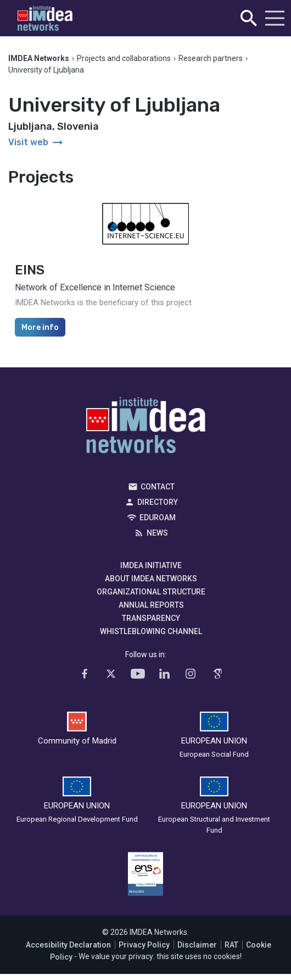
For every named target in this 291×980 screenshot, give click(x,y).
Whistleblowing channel (151, 631)
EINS (30, 270)
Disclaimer (197, 945)
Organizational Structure (151, 592)
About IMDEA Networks (151, 579)
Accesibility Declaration (68, 945)
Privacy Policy (144, 945)
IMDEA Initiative (151, 565)
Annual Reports (151, 605)
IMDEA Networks (146, 428)
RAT (231, 945)
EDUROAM (158, 517)
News (157, 533)
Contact (158, 487)
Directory (158, 502)
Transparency (151, 618)
